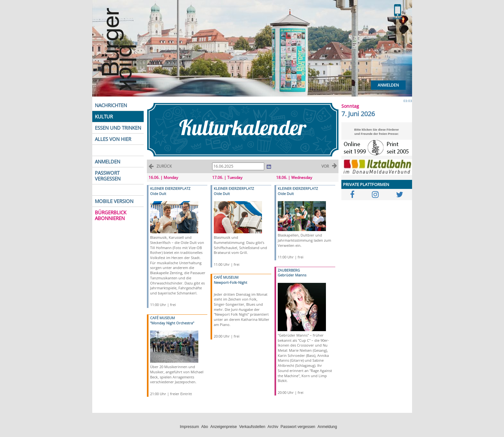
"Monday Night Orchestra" (172, 323)
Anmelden (388, 85)
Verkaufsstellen (252, 427)
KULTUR (104, 116)
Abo (205, 427)
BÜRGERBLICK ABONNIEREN (111, 215)
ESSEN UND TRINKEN (118, 128)
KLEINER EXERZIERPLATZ (170, 188)
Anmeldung (327, 427)
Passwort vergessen (298, 427)
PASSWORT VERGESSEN (108, 176)
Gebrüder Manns (292, 275)
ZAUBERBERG (289, 270)
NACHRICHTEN (111, 105)
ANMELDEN (108, 162)
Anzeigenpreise (224, 427)
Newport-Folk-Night (230, 282)
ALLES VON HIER (113, 139)
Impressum (189, 427)
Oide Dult (158, 194)
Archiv (273, 427)
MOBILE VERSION (114, 201)
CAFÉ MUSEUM (162, 318)
